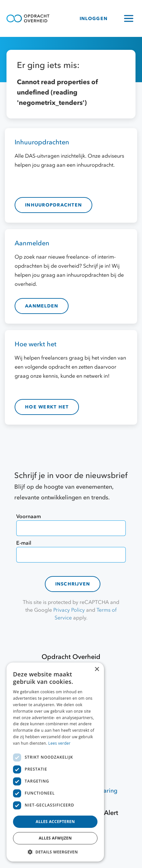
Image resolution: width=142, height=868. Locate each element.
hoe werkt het (47, 407)
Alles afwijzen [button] (55, 838)
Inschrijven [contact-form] (73, 584)
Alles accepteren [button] (55, 822)
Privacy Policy (69, 610)
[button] (55, 852)
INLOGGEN (94, 19)
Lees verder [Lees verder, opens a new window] (60, 743)
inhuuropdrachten (53, 205)
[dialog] (55, 762)
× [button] (97, 669)
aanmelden (42, 306)
